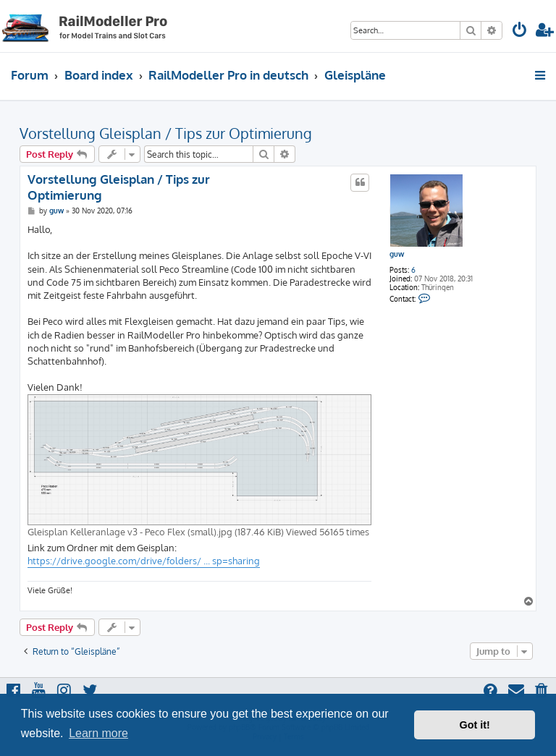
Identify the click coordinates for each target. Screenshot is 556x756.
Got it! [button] (475, 725)
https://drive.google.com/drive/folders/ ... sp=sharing (144, 561)
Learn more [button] (98, 733)
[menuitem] (520, 31)
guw (397, 254)
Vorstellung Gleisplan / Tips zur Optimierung (166, 133)
